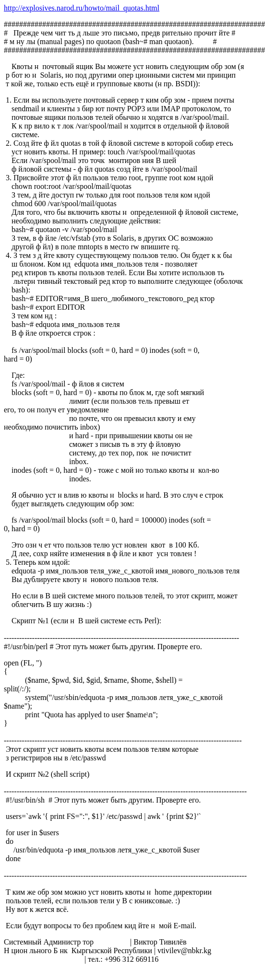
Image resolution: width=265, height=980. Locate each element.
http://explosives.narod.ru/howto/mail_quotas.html (82, 8)
